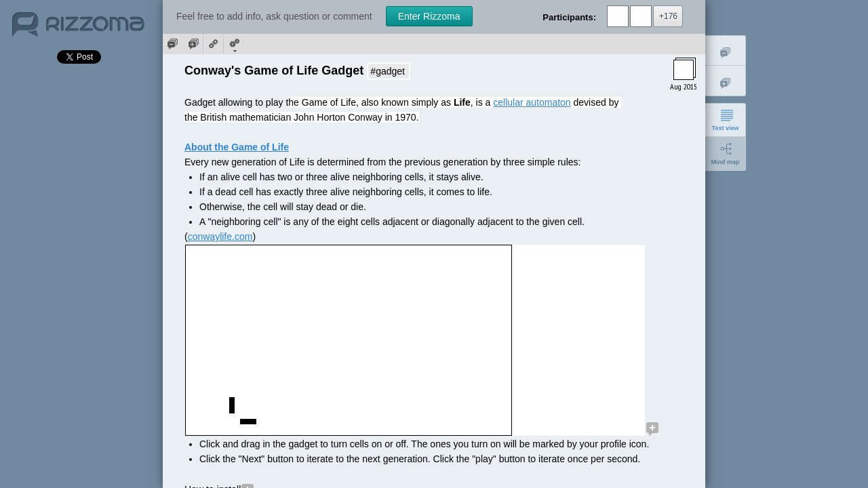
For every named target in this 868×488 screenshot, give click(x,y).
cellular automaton (532, 102)
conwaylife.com (220, 237)
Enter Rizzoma (429, 16)
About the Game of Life (237, 147)
